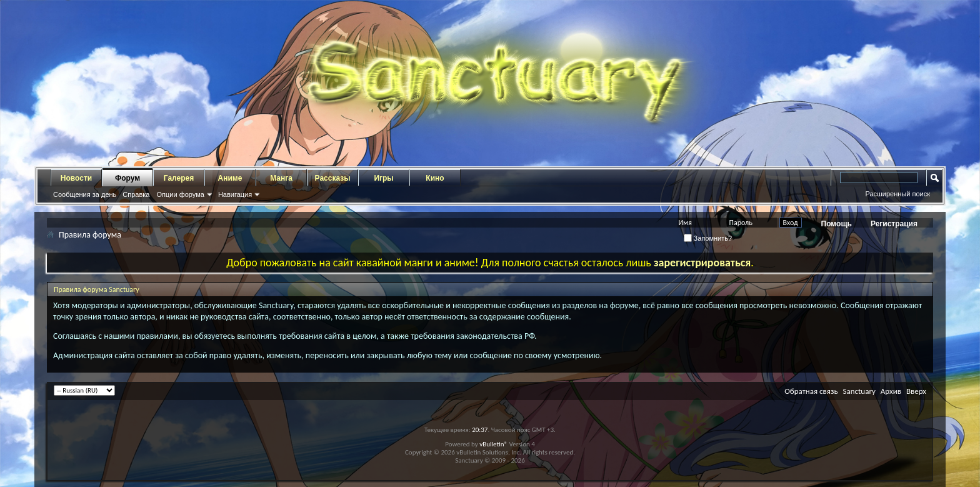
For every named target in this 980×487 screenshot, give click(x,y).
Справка (136, 194)
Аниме (230, 178)
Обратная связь (811, 391)
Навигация (235, 194)
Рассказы (333, 178)
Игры (383, 178)
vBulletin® (493, 444)
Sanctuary (859, 391)
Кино (435, 178)
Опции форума (180, 194)
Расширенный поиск (897, 194)
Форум (127, 178)
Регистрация (894, 224)
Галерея (179, 178)
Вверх (916, 391)
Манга (281, 178)
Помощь (837, 224)
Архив (891, 391)
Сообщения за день (85, 194)
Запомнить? (708, 238)
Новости (76, 178)
